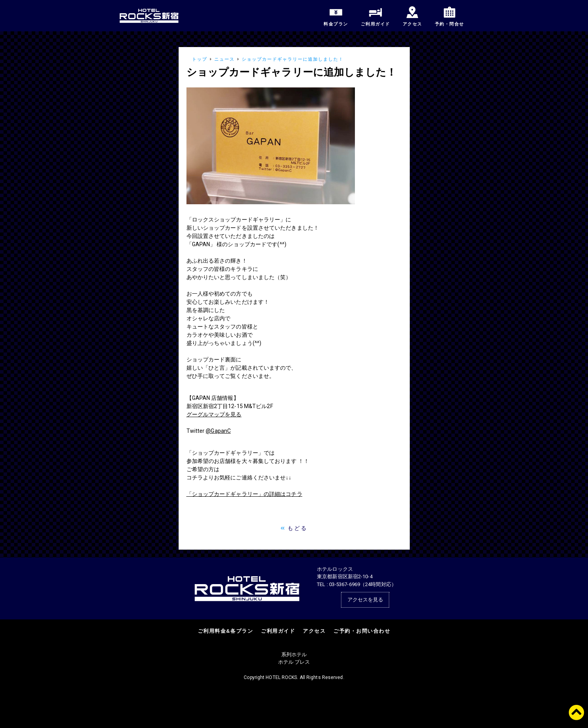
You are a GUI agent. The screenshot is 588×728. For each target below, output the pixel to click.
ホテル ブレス (294, 662)
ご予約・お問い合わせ (362, 631)
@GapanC (218, 431)
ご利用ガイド (278, 631)
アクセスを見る (365, 600)
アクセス (314, 631)
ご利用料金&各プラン (225, 631)
